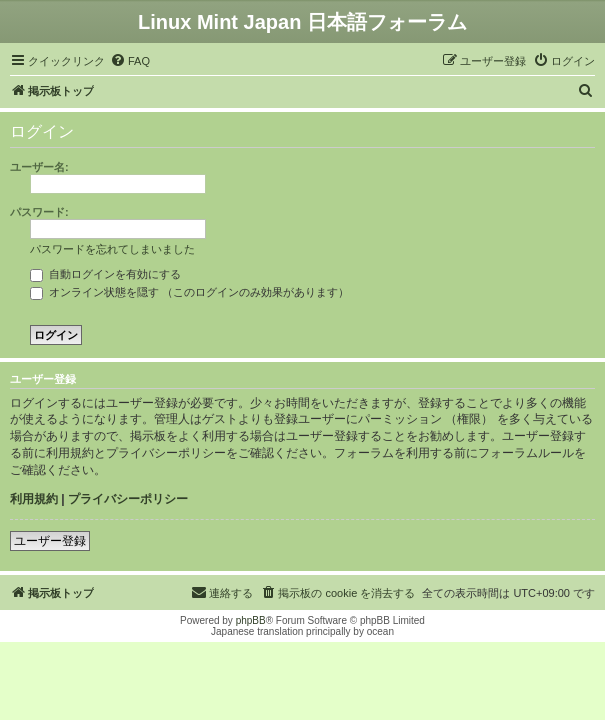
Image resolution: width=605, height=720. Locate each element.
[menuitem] (130, 61)
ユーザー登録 (50, 541)
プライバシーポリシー (128, 499)
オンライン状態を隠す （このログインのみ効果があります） (189, 292)
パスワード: (39, 212)
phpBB (251, 620)
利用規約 (34, 499)
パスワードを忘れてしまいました (112, 249)
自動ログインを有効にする (105, 274)
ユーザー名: (39, 167)
